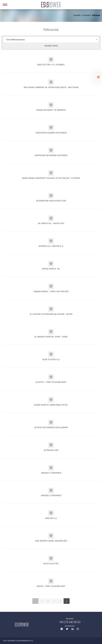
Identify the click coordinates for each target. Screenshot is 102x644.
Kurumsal (86, 15)
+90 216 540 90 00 (70, 622)
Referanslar (96, 15)
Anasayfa (77, 15)
